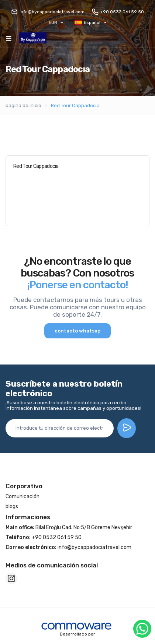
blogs (12, 506)
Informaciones (28, 517)
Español (87, 22)
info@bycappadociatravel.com (48, 12)
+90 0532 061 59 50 (118, 12)
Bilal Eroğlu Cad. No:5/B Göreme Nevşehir (69, 527)
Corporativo (24, 486)
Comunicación (23, 497)
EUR (53, 22)
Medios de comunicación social (52, 565)
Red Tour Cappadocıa (75, 105)
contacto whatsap (77, 331)
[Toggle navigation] (9, 38)
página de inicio (23, 105)
